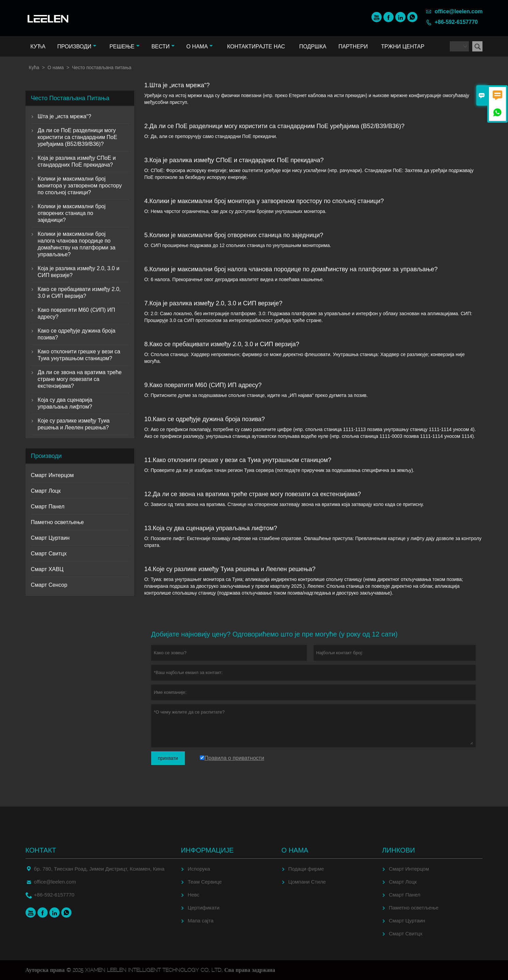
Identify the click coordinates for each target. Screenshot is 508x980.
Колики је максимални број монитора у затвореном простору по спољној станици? (80, 186)
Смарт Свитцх (49, 554)
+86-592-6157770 (456, 22)
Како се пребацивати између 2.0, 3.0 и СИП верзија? (79, 293)
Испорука (199, 869)
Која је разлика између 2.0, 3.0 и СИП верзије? (79, 272)
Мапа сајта (201, 921)
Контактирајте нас (256, 47)
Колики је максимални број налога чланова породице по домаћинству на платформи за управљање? (77, 244)
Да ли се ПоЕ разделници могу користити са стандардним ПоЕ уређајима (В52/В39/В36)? (78, 137)
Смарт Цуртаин (50, 538)
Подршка (313, 47)
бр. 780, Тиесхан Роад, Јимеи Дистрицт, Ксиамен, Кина (99, 869)
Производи (77, 47)
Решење (124, 47)
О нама (200, 47)
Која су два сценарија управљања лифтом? (65, 403)
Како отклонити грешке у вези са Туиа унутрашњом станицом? (79, 355)
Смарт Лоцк (46, 491)
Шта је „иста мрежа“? (65, 116)
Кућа (38, 47)
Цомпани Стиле (307, 882)
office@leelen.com (458, 11)
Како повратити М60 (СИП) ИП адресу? (76, 313)
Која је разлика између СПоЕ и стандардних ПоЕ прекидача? (77, 161)
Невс (193, 895)
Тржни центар (403, 47)
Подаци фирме (306, 869)
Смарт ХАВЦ (47, 569)
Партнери (353, 47)
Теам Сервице (205, 882)
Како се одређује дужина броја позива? (77, 334)
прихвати (168, 758)
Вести (163, 47)
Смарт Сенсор (49, 585)
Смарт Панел (48, 507)
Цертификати (204, 908)
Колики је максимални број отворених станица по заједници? (72, 213)
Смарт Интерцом (52, 475)
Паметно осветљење (57, 522)
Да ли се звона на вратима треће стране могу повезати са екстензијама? (80, 379)
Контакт (41, 850)
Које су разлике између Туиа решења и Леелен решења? (74, 424)
